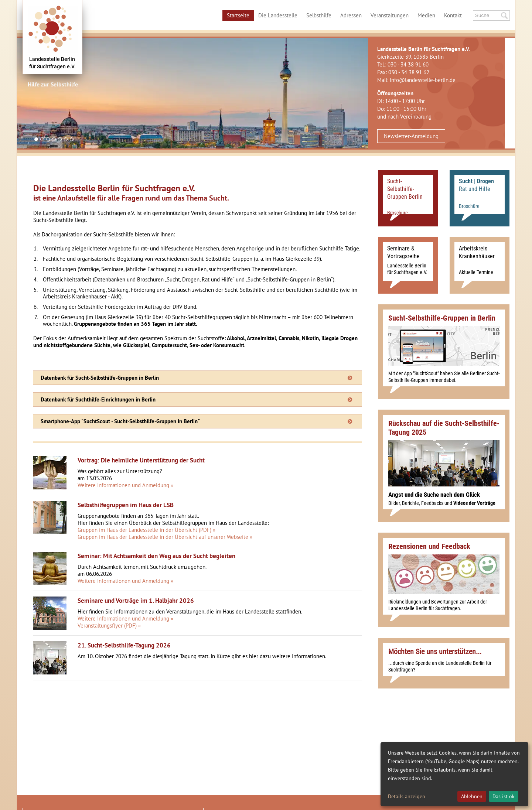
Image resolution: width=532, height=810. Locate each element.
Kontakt (453, 15)
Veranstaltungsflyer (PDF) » (109, 626)
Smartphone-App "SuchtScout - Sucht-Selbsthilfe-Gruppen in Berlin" (120, 421)
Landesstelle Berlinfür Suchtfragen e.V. (52, 63)
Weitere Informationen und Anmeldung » (125, 485)
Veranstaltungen (390, 15)
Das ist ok (504, 796)
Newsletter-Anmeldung (411, 136)
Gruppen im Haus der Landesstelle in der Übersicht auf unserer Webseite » (165, 537)
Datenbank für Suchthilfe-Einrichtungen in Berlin (98, 399)
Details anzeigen (407, 796)
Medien (426, 15)
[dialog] (454, 774)
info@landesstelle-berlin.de (423, 80)
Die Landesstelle (278, 15)
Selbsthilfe (319, 15)
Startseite (238, 15)
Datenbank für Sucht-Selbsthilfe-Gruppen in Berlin (100, 378)
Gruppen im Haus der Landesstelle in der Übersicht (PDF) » (146, 530)
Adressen (351, 15)
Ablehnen (472, 796)
